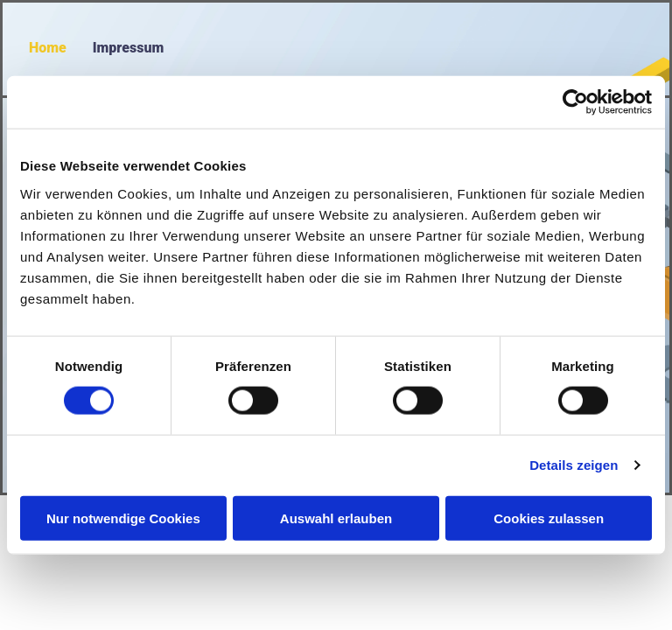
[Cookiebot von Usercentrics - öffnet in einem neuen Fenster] (575, 102)
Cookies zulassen (549, 518)
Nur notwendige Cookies (123, 518)
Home (48, 48)
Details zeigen (574, 465)
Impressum (128, 48)
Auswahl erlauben (336, 518)
